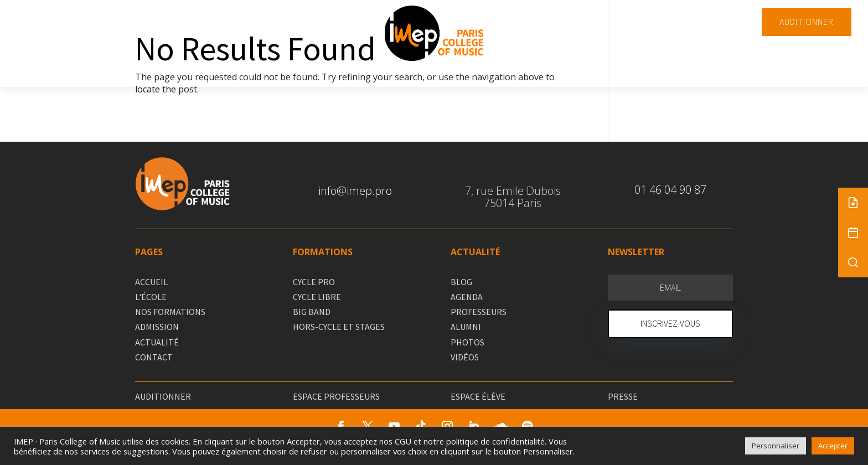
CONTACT (154, 357)
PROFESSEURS (479, 312)
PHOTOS (467, 342)
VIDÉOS (465, 357)
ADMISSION (157, 327)
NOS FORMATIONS (170, 312)
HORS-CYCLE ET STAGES (339, 327)
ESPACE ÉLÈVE (478, 396)
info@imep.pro (355, 191)
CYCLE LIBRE (317, 297)
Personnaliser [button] (776, 446)
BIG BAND (312, 312)
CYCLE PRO (314, 282)
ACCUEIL (151, 282)
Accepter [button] (833, 446)
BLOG (461, 282)
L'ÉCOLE (151, 297)
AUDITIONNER (807, 22)
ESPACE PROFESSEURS (336, 396)
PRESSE (623, 396)
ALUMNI (466, 327)
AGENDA (467, 297)
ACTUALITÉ (157, 342)
